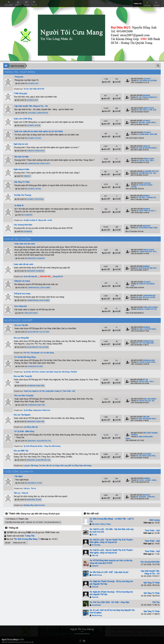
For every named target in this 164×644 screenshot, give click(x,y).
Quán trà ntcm (39, 504)
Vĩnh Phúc (35, 371)
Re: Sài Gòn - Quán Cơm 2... (146, 121)
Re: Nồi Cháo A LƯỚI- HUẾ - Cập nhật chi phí (109, 571)
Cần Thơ (49, 464)
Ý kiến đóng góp (20, 92)
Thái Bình (74, 371)
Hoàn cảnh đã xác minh (23, 263)
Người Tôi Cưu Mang (10, 638)
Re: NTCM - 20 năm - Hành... (147, 479)
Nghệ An (35, 390)
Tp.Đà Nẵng (28, 409)
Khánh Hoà (46, 409)
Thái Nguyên (35, 351)
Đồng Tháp (79, 464)
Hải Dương (66, 371)
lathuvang (32, 112)
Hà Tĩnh (42, 390)
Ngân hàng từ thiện (22, 168)
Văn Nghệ (18, 475)
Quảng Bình (50, 390)
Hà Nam (42, 371)
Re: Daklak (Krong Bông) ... (147, 147)
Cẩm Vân (146, 416)
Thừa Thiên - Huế (69, 390)
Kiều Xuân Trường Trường (101, 523)
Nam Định (50, 371)
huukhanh (147, 453)
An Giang (56, 464)
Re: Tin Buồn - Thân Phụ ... (146, 496)
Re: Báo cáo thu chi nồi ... (146, 296)
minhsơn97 (32, 257)
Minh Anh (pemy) (150, 398)
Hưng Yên (57, 371)
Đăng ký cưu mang (22, 280)
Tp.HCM (26, 445)
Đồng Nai (34, 445)
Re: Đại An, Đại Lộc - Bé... (146, 399)
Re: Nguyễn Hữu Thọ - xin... (146, 172)
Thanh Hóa (27, 390)
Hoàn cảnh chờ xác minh (25, 243)
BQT (37, 82)
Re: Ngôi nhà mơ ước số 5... (147, 267)
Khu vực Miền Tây (21, 449)
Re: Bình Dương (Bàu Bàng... (26, 538)
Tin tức (26, 88)
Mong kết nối (58, 275)
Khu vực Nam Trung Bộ (24, 394)
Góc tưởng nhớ (21, 305)
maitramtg (32, 482)
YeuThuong (39, 198)
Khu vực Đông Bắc (21, 337)
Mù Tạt (145, 378)
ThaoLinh (147, 182)
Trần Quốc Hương (31, 312)
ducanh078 (28, 214)
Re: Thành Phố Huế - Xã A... (147, 250)
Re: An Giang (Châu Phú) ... (146, 455)
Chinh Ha (146, 145)
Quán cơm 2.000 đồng (23, 117)
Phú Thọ (27, 351)
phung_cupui (39, 150)
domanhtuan (148, 340)
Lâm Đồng (27, 426)
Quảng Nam (37, 409)
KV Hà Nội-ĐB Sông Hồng (25, 356)
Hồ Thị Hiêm (96, 544)
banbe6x (146, 194)
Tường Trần (30, 535)
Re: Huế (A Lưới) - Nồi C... (146, 159)
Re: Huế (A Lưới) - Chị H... (145, 380)
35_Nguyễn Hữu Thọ (150, 170)
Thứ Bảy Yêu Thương (22, 194)
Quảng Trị (58, 390)
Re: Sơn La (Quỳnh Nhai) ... (147, 328)
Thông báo (19, 76)
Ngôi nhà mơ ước (21, 143)
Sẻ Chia (37, 124)
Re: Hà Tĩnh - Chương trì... (146, 196)
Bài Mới (8, 542)
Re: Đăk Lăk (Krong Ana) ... (147, 417)
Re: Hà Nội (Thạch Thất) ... (147, 361)
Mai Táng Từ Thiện (22, 181)
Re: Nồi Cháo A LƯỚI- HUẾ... (147, 109)
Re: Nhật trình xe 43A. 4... (147, 209)
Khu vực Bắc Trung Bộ (23, 375)
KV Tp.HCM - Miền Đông (24, 430)
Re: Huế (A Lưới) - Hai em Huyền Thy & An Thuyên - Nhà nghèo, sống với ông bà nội (112, 540)
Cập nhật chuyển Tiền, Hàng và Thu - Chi (31, 105)
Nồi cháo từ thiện (21, 155)
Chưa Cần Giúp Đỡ (30, 275)
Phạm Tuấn (40, 384)
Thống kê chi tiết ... (20, 542)
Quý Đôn (46, 331)
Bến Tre (71, 464)
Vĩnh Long (64, 464)
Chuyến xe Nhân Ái (30, 219)
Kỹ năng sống (28, 504)
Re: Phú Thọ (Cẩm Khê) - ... (146, 342)
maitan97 (146, 225)
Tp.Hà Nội (27, 371)
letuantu (31, 82)
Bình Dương (56, 445)
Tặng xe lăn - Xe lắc (45, 219)
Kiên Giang (87, 464)
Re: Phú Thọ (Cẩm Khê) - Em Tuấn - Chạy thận (109, 601)
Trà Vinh (42, 464)
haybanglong (149, 359)
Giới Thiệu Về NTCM (37, 88)
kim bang (146, 94)
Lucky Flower (45, 286)
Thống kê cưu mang (22, 292)
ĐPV (36, 99)
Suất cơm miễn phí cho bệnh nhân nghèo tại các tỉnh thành (39, 130)
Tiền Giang (34, 464)
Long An (27, 464)
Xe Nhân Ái (19, 204)
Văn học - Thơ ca (30, 487)
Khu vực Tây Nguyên (22, 414)
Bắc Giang (50, 351)
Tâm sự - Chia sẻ (21, 492)
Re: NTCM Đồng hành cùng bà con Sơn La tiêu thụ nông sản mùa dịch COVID (111, 561)
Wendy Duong (148, 107)
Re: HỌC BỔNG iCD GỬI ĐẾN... (147, 79)
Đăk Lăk (35, 426)
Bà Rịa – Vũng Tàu (44, 445)
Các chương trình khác (23, 224)
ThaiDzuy (30, 150)
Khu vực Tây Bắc (21, 324)
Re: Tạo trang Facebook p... (147, 96)
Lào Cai (43, 351)
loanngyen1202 (42, 112)
